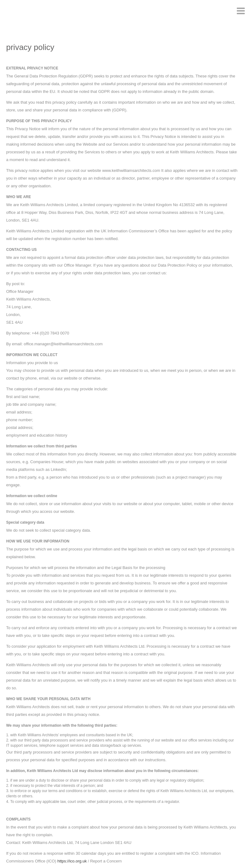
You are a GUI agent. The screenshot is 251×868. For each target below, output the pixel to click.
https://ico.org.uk (72, 861)
